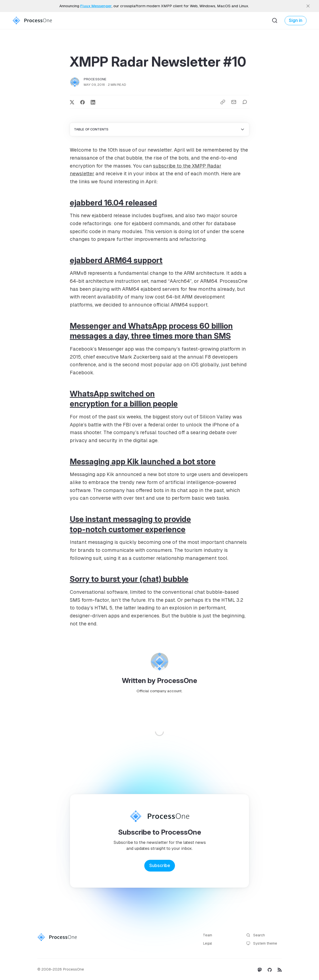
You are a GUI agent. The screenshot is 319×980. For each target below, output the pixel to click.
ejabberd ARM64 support (116, 260)
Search (256, 935)
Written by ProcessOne (159, 681)
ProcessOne (95, 79)
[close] (308, 6)
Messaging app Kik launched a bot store (143, 462)
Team (207, 935)
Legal (207, 943)
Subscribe (160, 866)
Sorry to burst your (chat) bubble (129, 579)
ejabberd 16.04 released (113, 203)
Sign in (296, 20)
